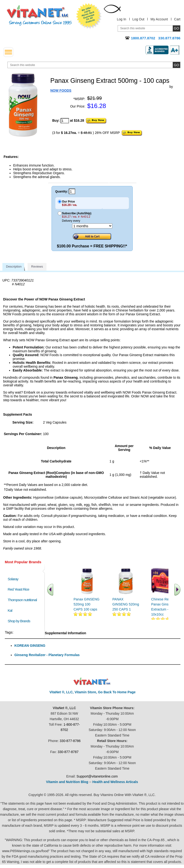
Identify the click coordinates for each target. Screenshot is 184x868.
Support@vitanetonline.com (97, 776)
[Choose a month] (92, 226)
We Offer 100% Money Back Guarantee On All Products (89, 16)
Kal (10, 610)
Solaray (13, 579)
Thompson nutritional (22, 600)
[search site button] (176, 65)
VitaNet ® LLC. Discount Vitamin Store (92, 681)
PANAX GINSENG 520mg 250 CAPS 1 (126, 604)
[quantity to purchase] (65, 121)
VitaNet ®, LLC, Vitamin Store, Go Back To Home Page (92, 692)
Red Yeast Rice (18, 589)
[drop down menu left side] (8, 52)
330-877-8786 (70, 741)
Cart (177, 19)
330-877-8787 (68, 752)
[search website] (94, 65)
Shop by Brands (20, 621)
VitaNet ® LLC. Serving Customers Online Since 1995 (39, 15)
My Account (159, 19)
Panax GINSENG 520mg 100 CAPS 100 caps (86, 604)
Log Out (138, 19)
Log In (122, 19)
